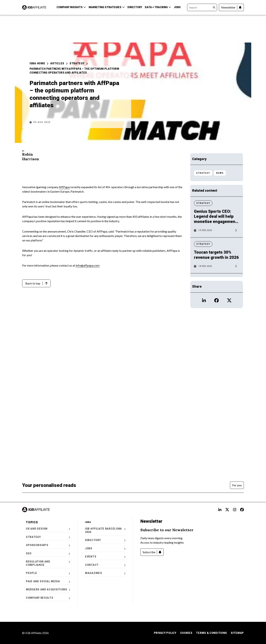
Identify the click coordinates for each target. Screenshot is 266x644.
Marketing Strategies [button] (107, 7)
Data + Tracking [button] (158, 7)
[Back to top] (36, 283)
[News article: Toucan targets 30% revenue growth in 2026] (217, 260)
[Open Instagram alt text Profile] (235, 510)
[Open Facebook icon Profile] (216, 300)
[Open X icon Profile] (229, 300)
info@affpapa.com (88, 265)
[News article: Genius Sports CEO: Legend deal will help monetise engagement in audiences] (217, 221)
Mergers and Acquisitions (48, 590)
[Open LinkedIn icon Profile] (204, 300)
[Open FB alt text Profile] (242, 510)
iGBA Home (39, 63)
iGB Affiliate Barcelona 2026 (105, 530)
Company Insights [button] (71, 7)
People (48, 573)
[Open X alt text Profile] (227, 510)
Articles (59, 63)
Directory (135, 7)
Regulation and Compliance (48, 563)
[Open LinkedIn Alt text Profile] (220, 510)
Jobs (177, 7)
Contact (105, 565)
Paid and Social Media (48, 581)
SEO (48, 554)
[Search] (202, 7)
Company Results (48, 598)
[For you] (237, 485)
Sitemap (237, 633)
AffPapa (64, 187)
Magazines (105, 573)
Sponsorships (48, 545)
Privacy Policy (165, 633)
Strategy (79, 63)
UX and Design (48, 529)
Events (105, 557)
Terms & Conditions (212, 633)
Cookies (186, 633)
